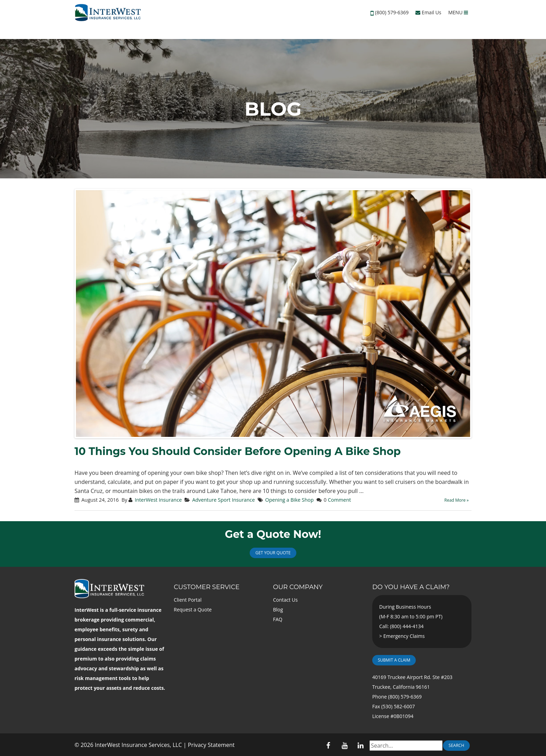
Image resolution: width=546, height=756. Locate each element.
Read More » (457, 500)
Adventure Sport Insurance (224, 500)
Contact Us (285, 600)
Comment (339, 500)
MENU (458, 12)
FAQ (278, 619)
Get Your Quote (273, 553)
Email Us (428, 12)
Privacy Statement (211, 745)
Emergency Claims (404, 636)
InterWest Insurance (158, 500)
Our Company (298, 587)
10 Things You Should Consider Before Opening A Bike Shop (238, 451)
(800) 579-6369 (392, 12)
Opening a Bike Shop (290, 500)
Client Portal (188, 600)
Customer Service (207, 587)
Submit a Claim (394, 660)
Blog (278, 610)
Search (456, 745)
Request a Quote (193, 610)
